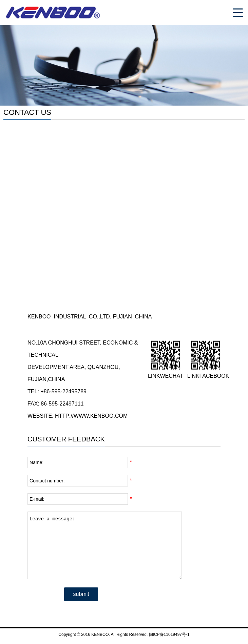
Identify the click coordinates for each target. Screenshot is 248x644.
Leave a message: (105, 545)
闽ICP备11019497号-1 (169, 635)
